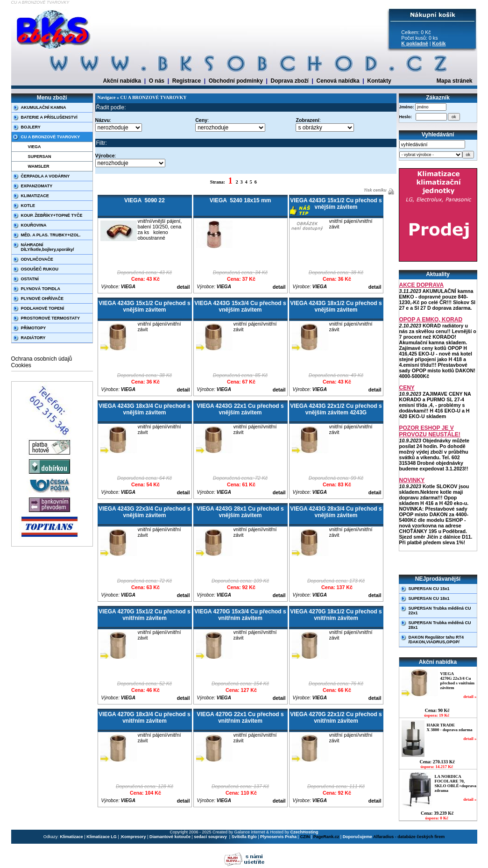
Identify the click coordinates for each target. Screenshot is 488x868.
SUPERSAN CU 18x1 (429, 598)
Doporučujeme (357, 837)
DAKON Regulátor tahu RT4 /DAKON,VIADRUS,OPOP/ (436, 640)
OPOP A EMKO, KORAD (431, 320)
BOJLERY (31, 127)
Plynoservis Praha (278, 837)
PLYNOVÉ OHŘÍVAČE (42, 299)
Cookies (21, 365)
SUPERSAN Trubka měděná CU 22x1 (440, 611)
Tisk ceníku (374, 190)
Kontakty (379, 81)
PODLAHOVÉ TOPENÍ (43, 308)
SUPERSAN (40, 157)
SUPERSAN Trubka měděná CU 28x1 (440, 625)
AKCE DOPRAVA (422, 285)
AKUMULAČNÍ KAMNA (44, 107)
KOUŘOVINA (34, 225)
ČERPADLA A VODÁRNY (46, 176)
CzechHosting (304, 832)
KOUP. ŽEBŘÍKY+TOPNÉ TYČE (52, 215)
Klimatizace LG (102, 837)
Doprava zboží (290, 81)
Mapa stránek (455, 81)
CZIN (305, 837)
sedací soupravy (211, 837)
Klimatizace (71, 837)
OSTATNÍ (30, 279)
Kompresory (134, 837)
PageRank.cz (326, 837)
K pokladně (414, 43)
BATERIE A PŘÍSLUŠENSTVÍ (49, 117)
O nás (157, 81)
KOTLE (28, 206)
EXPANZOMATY (37, 186)
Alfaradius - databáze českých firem (409, 837)
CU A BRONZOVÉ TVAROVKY (51, 137)
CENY (407, 388)
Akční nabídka (122, 81)
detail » (470, 697)
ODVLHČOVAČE (37, 259)
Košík (439, 43)
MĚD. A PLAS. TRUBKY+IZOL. (51, 235)
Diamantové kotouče (170, 837)
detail (184, 287)
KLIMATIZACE (35, 196)
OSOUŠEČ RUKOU (40, 269)
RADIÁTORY (33, 338)
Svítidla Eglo (244, 837)
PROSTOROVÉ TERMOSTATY (51, 318)
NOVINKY (412, 480)
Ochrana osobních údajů (42, 359)
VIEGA (35, 147)
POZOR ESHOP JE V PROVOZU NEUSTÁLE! (430, 431)
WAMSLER (39, 166)
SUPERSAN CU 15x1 (429, 589)
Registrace (187, 81)
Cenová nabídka (338, 81)
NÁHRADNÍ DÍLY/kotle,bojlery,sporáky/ (48, 247)
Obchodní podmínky (236, 81)
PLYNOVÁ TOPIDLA (41, 289)
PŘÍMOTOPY (34, 328)
